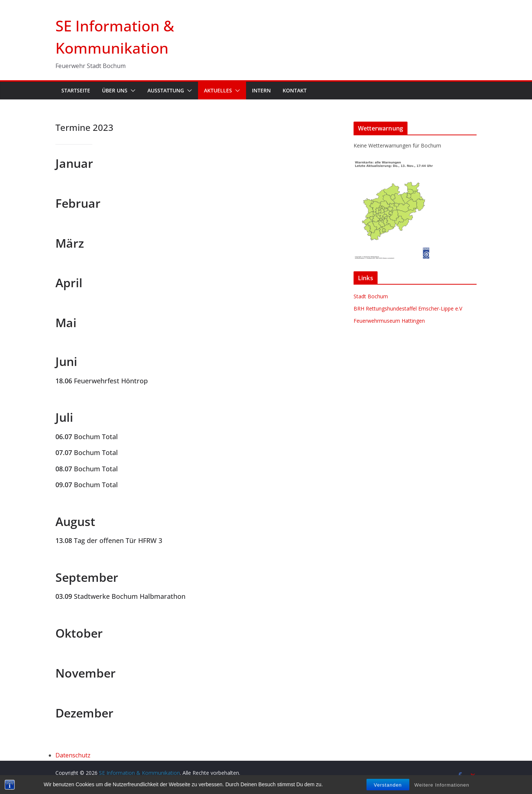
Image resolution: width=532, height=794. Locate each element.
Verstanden (388, 785)
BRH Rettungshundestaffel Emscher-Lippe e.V (408, 308)
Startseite (76, 90)
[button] (132, 91)
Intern (261, 90)
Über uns (115, 90)
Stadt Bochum (371, 296)
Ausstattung (166, 90)
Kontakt (295, 90)
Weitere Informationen (442, 785)
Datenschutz (73, 755)
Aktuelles (218, 90)
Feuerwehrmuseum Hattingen (389, 321)
